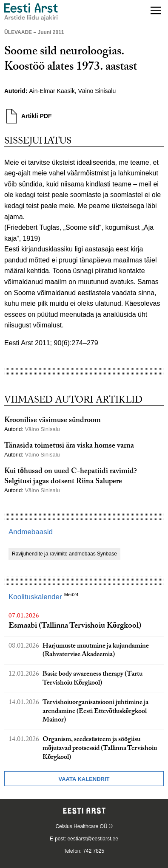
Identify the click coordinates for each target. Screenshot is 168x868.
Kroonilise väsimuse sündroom (53, 421)
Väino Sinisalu (98, 91)
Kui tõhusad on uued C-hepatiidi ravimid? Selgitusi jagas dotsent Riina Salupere (71, 477)
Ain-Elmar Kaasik (52, 91)
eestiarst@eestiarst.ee (93, 839)
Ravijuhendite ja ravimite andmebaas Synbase (64, 554)
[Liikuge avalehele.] (31, 12)
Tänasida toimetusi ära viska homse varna (69, 447)
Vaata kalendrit (84, 779)
